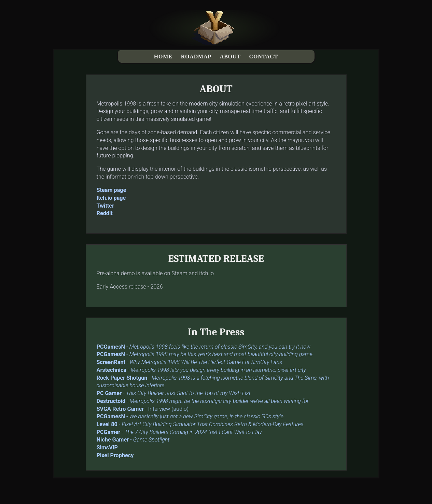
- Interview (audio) (143, 409)
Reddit (105, 213)
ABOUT (230, 57)
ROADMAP (196, 57)
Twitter (106, 206)
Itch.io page (111, 198)
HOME (163, 57)
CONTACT (264, 57)
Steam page (112, 190)
